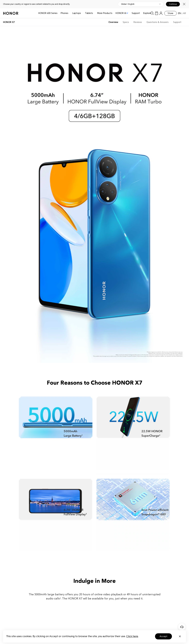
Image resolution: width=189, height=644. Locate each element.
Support (136, 13)
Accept (163, 636)
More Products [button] (105, 13)
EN (179, 13)
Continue (173, 4)
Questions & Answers (158, 22)
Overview (113, 22)
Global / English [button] (128, 4)
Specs (126, 22)
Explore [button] (147, 13)
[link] (157, 13)
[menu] (161, 13)
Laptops (77, 13)
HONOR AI (122, 13)
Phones (64, 13)
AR (185, 13)
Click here (132, 636)
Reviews (138, 22)
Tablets (89, 13)
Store (170, 13)
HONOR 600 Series (48, 13)
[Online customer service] (182, 627)
